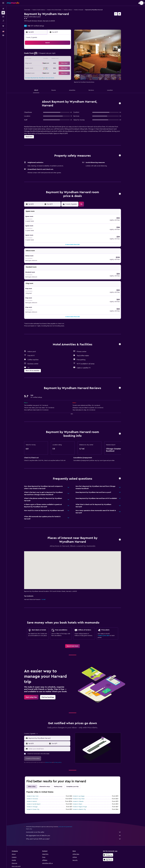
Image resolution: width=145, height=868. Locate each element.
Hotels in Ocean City (36, 786)
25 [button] (51, 68)
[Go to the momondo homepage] (13, 3)
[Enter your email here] (52, 726)
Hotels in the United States (57, 10)
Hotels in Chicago (35, 784)
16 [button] (42, 63)
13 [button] (60, 59)
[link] (76, 623)
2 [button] (42, 54)
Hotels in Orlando (81, 779)
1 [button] (69, 50)
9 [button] (42, 59)
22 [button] (69, 63)
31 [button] (47, 73)
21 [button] (65, 63)
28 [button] (65, 68)
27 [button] (60, 68)
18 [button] (51, 63)
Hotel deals (30, 10)
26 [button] (56, 68)
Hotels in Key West (82, 776)
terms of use (52, 739)
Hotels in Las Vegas (82, 773)
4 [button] (51, 54)
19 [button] (56, 63)
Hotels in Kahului (35, 779)
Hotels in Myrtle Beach (37, 781)
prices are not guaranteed (68, 804)
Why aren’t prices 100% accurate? (77, 816)
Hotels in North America (42, 10)
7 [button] (65, 54)
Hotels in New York (36, 773)
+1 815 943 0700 (33, 23)
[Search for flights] (3, 9)
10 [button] (47, 59)
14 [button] (65, 59)
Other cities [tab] (35, 764)
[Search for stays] (3, 13)
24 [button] (47, 68)
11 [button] (51, 59)
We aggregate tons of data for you (77, 813)
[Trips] (3, 26)
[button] (3, 3)
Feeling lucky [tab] (61, 764)
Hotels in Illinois (71, 10)
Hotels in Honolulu (36, 776)
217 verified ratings (41, 26)
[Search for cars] (3, 17)
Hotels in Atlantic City (83, 786)
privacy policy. (61, 739)
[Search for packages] (3, 21)
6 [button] (60, 54)
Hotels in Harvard (82, 10)
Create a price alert (107, 613)
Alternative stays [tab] (48, 764)
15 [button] (69, 59)
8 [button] (69, 54)
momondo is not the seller (77, 809)
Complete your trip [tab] (76, 764)
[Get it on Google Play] (115, 832)
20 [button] (60, 63)
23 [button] (42, 68)
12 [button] (56, 59)
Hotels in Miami (81, 781)
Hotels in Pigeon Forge (83, 784)
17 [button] (47, 63)
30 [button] (42, 73)
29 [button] (69, 68)
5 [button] (56, 54)
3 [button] (47, 54)
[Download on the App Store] (115, 837)
